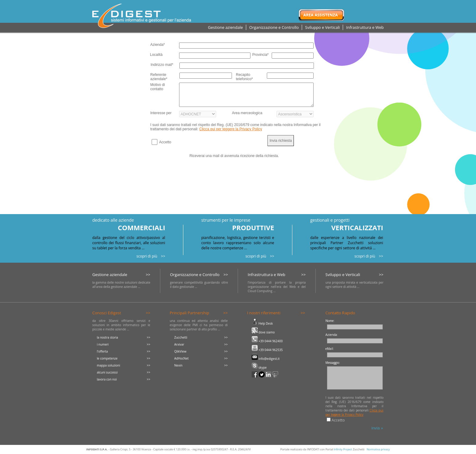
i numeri (103, 344)
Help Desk (262, 323)
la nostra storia (107, 337)
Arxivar (179, 344)
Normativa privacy (378, 449)
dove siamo (263, 332)
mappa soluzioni (109, 365)
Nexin (178, 365)
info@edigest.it (266, 359)
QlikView (180, 351)
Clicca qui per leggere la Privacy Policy (231, 129)
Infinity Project (343, 449)
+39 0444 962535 (267, 350)
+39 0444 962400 (267, 341)
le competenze (107, 358)
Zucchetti (181, 337)
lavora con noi (107, 379)
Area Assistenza (321, 15)
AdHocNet (181, 358)
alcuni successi (107, 372)
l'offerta (102, 351)
